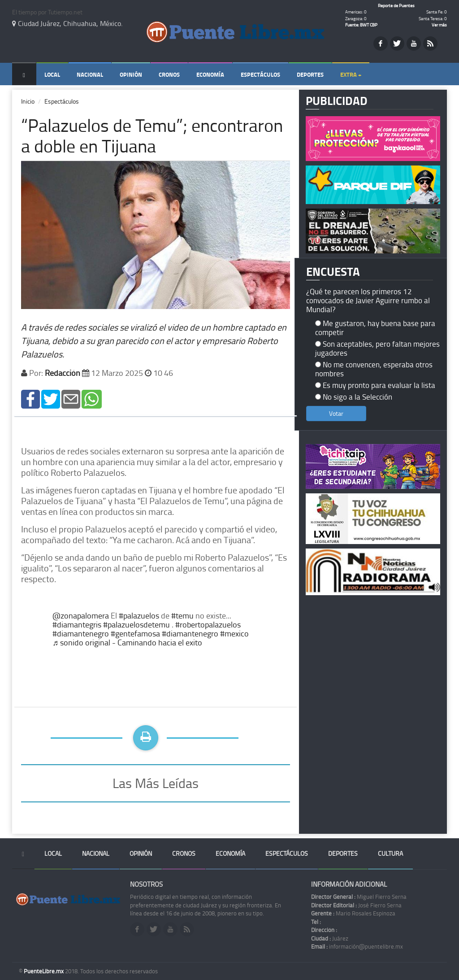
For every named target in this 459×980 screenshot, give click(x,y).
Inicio (28, 101)
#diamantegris (77, 624)
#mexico (234, 633)
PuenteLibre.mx (44, 971)
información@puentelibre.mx (357, 946)
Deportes (310, 74)
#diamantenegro (81, 633)
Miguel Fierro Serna (359, 897)
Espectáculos (260, 74)
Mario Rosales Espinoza (353, 913)
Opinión (131, 74)
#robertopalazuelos (208, 624)
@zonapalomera (81, 615)
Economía (210, 74)
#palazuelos (139, 615)
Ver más (439, 25)
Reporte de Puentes (396, 5)
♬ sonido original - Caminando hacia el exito (127, 642)
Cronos (169, 74)
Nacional (90, 74)
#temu (182, 615)
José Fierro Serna (356, 905)
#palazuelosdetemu (136, 624)
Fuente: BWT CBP (361, 25)
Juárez (330, 938)
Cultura (390, 853)
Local (52, 74)
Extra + (351, 74)
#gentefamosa (135, 633)
